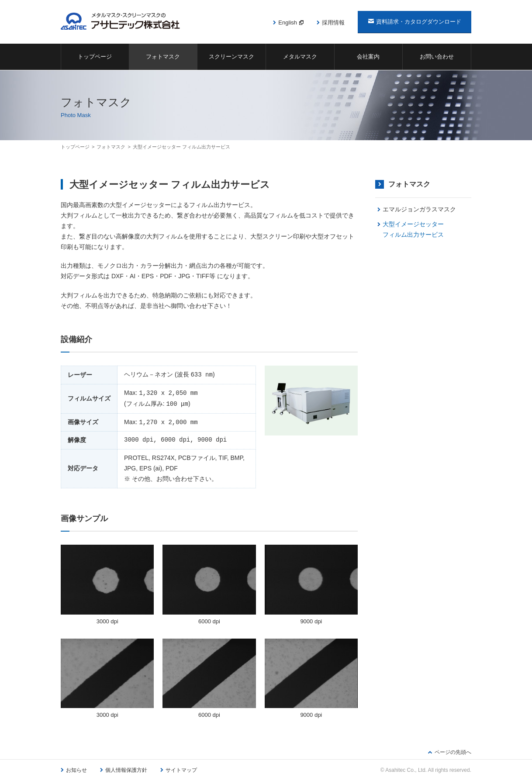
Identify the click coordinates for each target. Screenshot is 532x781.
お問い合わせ (437, 57)
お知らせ (76, 770)
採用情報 (333, 22)
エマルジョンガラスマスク (419, 209)
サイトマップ (181, 770)
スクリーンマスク (231, 57)
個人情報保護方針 (126, 770)
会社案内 (368, 57)
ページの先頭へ (453, 752)
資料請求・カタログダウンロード (419, 22)
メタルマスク (300, 57)
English (288, 22)
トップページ (95, 57)
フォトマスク (163, 57)
